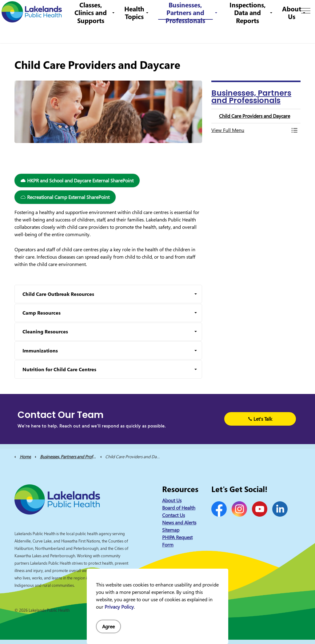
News (80, 11)
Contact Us (102, 11)
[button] (250, 130)
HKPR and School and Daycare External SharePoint (77, 181)
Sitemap (171, 530)
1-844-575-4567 (160, 11)
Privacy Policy (119, 607)
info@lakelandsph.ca (208, 11)
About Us (292, 32)
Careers (127, 11)
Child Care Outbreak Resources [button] (58, 294)
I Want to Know (263, 11)
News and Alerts (179, 523)
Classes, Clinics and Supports (97, 32)
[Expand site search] (301, 11)
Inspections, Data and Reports (249, 32)
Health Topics (140, 32)
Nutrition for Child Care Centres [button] (59, 369)
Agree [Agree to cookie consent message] (108, 626)
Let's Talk (260, 419)
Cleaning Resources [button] (45, 332)
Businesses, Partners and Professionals (190, 32)
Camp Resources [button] (42, 313)
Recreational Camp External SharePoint (65, 197)
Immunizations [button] (40, 351)
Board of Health (179, 508)
